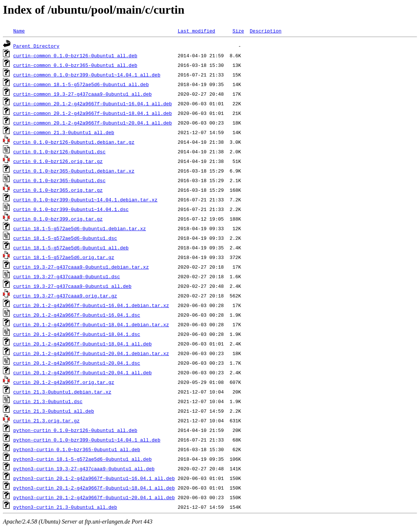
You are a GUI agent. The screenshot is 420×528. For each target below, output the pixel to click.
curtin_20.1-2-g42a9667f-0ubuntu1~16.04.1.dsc (77, 315)
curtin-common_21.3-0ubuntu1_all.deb (64, 132)
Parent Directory (36, 46)
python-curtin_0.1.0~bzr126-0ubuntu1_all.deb (75, 430)
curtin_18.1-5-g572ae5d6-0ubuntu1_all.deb (71, 248)
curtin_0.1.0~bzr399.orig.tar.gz (58, 219)
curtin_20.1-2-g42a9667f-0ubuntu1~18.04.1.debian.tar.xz (91, 324)
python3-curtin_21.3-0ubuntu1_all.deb (65, 507)
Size (238, 31)
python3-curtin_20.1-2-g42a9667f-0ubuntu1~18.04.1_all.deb (94, 488)
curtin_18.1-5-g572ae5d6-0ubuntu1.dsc (65, 238)
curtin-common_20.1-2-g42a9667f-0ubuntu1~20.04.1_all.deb (93, 123)
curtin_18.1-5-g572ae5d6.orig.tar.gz (64, 257)
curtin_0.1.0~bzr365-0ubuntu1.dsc (60, 180)
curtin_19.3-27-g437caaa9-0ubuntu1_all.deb (72, 286)
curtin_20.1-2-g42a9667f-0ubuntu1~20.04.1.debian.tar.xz (91, 353)
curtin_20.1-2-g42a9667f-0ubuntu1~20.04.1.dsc (77, 363)
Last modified (196, 31)
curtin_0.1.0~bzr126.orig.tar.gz (58, 161)
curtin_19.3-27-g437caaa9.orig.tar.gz (65, 296)
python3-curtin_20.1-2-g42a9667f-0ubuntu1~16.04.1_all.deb (94, 478)
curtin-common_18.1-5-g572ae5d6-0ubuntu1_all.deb (81, 84)
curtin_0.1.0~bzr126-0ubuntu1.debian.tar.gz (74, 142)
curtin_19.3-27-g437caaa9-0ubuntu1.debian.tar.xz (81, 267)
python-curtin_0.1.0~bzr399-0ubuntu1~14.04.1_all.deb (87, 440)
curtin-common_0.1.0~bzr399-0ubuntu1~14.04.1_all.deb (87, 75)
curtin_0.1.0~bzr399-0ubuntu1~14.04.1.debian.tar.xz (85, 200)
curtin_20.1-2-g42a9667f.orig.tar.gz (64, 382)
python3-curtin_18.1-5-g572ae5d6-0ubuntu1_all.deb (82, 459)
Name (19, 31)
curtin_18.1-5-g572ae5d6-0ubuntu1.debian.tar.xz (80, 228)
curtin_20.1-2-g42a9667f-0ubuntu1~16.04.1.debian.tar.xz (91, 305)
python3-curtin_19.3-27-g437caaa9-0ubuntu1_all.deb (84, 469)
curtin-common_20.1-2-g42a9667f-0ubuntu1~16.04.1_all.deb (93, 103)
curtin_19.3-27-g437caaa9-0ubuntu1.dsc (67, 276)
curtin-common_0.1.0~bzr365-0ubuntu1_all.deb (75, 65)
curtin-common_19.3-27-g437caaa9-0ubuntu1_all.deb (82, 94)
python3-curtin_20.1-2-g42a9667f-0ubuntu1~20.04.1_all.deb (94, 497)
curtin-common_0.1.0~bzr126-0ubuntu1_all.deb (75, 55)
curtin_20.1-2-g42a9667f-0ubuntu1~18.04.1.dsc (77, 334)
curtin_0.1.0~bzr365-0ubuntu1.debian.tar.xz (74, 171)
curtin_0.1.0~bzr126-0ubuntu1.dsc (60, 151)
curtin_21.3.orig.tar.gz (46, 420)
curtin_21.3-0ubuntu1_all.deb (54, 411)
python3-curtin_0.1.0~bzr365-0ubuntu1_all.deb (77, 449)
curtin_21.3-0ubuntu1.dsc (48, 401)
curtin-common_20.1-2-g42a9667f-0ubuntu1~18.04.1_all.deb (93, 113)
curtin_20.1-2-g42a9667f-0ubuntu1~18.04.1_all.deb (82, 344)
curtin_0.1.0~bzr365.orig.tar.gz (58, 190)
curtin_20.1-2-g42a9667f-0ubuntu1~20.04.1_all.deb (82, 372)
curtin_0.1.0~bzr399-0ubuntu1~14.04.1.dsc (71, 209)
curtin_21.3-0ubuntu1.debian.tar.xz (62, 392)
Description (265, 31)
